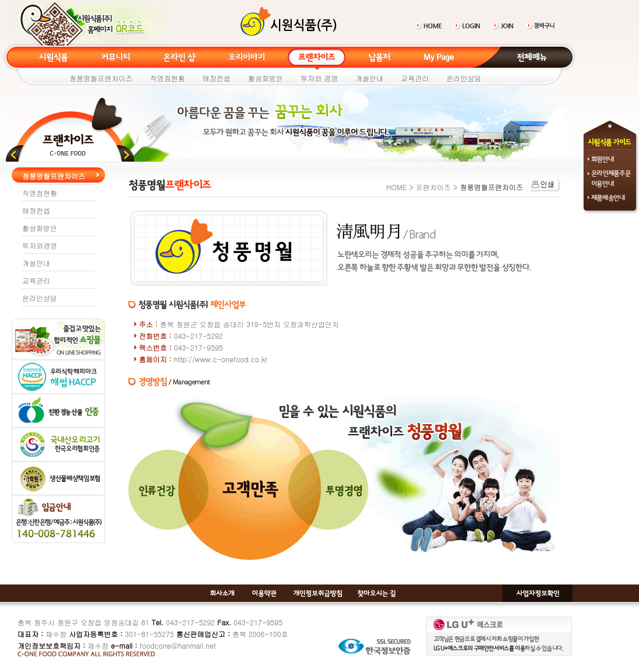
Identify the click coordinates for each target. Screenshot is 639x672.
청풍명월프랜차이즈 (101, 78)
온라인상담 (464, 78)
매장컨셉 (217, 78)
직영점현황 (167, 78)
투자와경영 (40, 245)
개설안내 (369, 78)
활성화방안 (266, 78)
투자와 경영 (319, 78)
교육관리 (415, 78)
